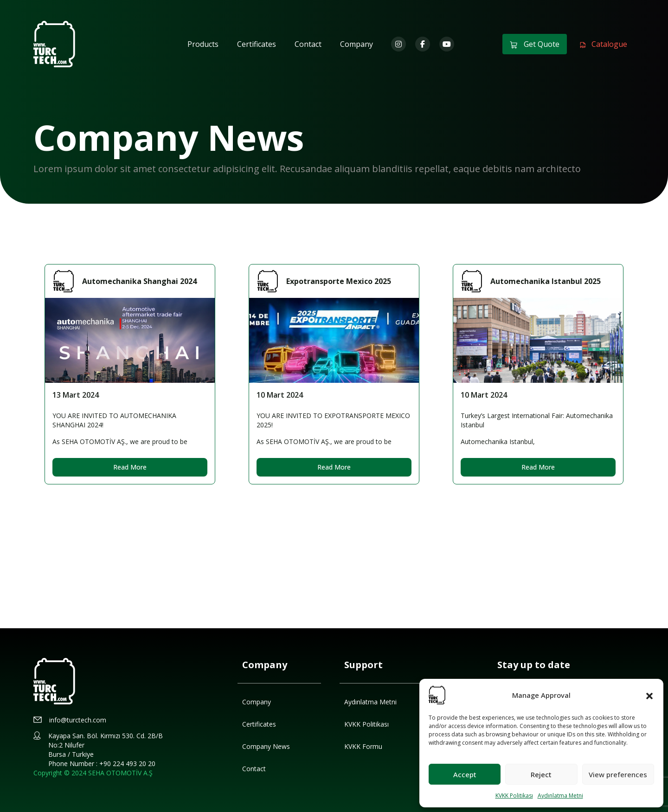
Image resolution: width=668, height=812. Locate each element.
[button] (649, 695)
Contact (308, 44)
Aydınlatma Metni (560, 796)
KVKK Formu (363, 746)
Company (356, 44)
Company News (266, 746)
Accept (465, 774)
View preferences (618, 774)
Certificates (257, 44)
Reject (541, 774)
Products (203, 44)
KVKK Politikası (514, 796)
